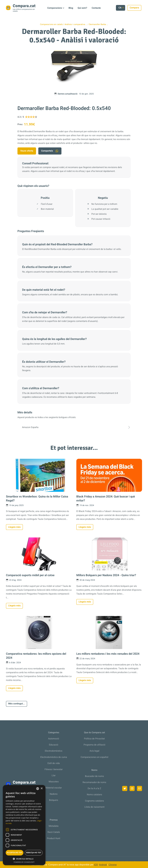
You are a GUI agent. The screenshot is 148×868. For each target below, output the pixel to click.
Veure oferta (27, 151)
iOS (96, 865)
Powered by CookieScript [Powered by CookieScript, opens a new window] (24, 862)
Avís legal (94, 751)
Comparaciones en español (94, 757)
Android (103, 865)
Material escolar (54, 788)
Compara (135, 8)
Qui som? (82, 8)
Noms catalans (94, 795)
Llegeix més (14, 527)
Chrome (113, 865)
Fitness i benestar (54, 769)
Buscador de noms (94, 776)
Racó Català (54, 832)
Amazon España (74, 427)
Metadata (54, 826)
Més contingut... (17, 704)
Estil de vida (54, 763)
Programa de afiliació (94, 745)
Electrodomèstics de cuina (54, 757)
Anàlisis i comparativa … (76, 24)
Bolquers (54, 800)
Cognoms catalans (94, 801)
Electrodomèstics (54, 751)
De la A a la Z (94, 788)
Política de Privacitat (94, 739)
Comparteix (50, 151)
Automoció (54, 739)
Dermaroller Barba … (99, 24)
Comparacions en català (51, 24)
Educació (54, 745)
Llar (54, 776)
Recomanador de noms (94, 782)
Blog (71, 8)
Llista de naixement (94, 807)
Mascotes (54, 782)
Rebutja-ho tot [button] (34, 853)
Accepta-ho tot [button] (15, 853)
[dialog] (24, 825)
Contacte (96, 8)
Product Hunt (54, 838)
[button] (24, 859)
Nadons (54, 794)
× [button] (42, 789)
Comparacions (55, 8)
